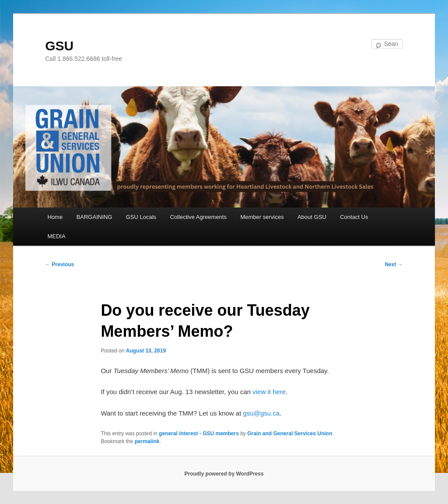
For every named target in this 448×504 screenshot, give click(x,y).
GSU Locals (141, 217)
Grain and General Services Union (290, 434)
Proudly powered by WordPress (224, 474)
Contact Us (354, 217)
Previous (59, 264)
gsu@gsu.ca (262, 413)
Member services (262, 217)
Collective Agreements (198, 217)
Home (55, 217)
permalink (147, 441)
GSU (59, 46)
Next (394, 264)
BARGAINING (94, 217)
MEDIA (56, 236)
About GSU (312, 217)
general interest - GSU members (199, 434)
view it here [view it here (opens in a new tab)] (269, 392)
